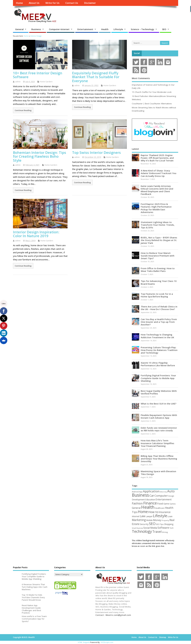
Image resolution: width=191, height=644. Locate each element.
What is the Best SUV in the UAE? (158, 404)
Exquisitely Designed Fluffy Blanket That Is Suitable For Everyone (96, 77)
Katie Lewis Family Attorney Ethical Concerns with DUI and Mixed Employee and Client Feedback (157, 190)
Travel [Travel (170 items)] (157, 532)
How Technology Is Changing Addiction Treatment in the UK (157, 336)
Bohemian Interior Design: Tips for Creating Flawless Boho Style (40, 156)
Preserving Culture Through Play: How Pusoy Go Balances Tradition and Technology (159, 350)
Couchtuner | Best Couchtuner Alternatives (152, 104)
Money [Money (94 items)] (157, 520)
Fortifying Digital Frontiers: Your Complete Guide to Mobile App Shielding (158, 378)
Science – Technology (142, 29)
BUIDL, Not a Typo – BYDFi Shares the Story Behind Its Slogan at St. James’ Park (159, 240)
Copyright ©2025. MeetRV (24, 637)
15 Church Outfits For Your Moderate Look (152, 92)
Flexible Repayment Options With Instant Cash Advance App (159, 416)
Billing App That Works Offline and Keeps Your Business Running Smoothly (159, 459)
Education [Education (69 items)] (150, 499)
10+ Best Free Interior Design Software (38, 75)
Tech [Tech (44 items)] (171, 528)
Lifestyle (118, 29)
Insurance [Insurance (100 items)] (165, 512)
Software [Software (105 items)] (163, 528)
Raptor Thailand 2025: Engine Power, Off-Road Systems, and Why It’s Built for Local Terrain (157, 158)
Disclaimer (90, 3)
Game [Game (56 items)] (166, 504)
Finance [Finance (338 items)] (150, 503)
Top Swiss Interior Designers (96, 152)
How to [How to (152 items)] (153, 512)
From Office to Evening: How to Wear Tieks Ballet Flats (158, 270)
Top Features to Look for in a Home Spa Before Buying (157, 295)
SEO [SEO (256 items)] (152, 524)
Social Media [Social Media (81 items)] (150, 528)
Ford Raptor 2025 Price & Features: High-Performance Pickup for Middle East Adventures (156, 208)
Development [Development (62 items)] (138, 500)
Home (19, 3)
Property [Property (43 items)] (165, 520)
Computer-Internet (59, 29)
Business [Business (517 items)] (140, 495)
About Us (34, 3)
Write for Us (52, 3)
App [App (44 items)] (141, 492)
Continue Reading (23, 110)
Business (36, 29)
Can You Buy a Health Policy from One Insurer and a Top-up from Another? (159, 322)
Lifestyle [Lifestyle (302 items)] (160, 516)
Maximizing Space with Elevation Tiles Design (158, 473)
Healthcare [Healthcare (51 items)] (160, 508)
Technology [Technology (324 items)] (142, 531)
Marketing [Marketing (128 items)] (139, 520)
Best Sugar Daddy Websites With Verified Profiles (159, 392)
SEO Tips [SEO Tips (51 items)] (160, 524)
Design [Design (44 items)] (171, 496)
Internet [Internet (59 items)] (136, 516)
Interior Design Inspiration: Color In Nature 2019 (36, 234)
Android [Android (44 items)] (135, 492)
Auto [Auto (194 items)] (171, 491)
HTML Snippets (84, 642)
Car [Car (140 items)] (152, 496)
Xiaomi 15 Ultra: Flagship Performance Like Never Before (158, 364)
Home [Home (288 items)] (143, 512)
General (19, 29)
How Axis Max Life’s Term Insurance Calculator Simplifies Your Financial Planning (157, 443)
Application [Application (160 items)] (151, 491)
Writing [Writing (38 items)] (165, 532)
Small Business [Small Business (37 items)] (137, 528)
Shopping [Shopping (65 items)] (169, 524)
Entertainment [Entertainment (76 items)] (164, 499)
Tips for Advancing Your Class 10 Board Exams (159, 282)
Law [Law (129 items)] (142, 516)
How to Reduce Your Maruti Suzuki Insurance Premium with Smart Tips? (158, 256)
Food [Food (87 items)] (160, 504)
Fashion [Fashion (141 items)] (137, 503)
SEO (164, 29)
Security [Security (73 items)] (144, 524)
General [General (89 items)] (136, 508)
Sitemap (163, 637)
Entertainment (85, 29)
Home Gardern (46, 82)
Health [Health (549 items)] (148, 507)
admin (18, 82)
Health (105, 29)
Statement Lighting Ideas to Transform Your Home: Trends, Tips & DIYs (158, 225)
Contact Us (72, 3)
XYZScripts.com (107, 642)
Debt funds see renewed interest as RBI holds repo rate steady (159, 429)
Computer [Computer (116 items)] (161, 496)
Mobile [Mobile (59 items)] (149, 520)
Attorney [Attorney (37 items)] (163, 492)
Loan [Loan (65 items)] (170, 516)
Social (137, 53)
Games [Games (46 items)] (173, 504)
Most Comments (141, 78)
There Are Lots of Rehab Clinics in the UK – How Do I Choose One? (159, 308)
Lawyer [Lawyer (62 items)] (149, 516)
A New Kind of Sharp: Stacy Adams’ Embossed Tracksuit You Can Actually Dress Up (158, 173)
